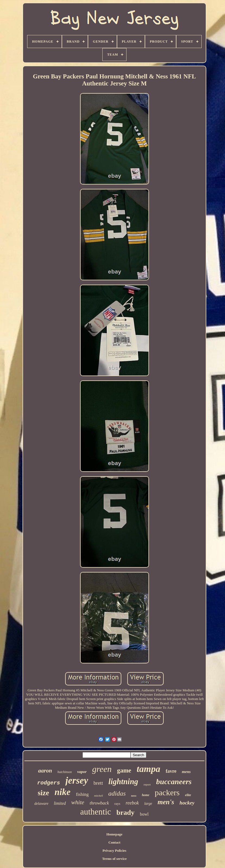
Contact (114, 842)
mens (186, 772)
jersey (77, 780)
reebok (132, 803)
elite (188, 795)
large (148, 804)
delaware (42, 804)
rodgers (49, 783)
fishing (82, 794)
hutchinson (65, 772)
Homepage (114, 834)
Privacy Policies (115, 850)
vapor (82, 772)
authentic (96, 812)
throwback (99, 803)
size (43, 793)
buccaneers (174, 782)
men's (166, 802)
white (78, 802)
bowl (144, 814)
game (124, 770)
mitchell (99, 796)
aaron (45, 771)
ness (134, 796)
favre (171, 771)
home (146, 795)
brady (125, 813)
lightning (123, 781)
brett (98, 783)
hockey (187, 803)
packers (167, 792)
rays (117, 804)
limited (60, 803)
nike (63, 792)
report (147, 784)
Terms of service (114, 859)
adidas (117, 793)
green (102, 769)
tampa (149, 769)
